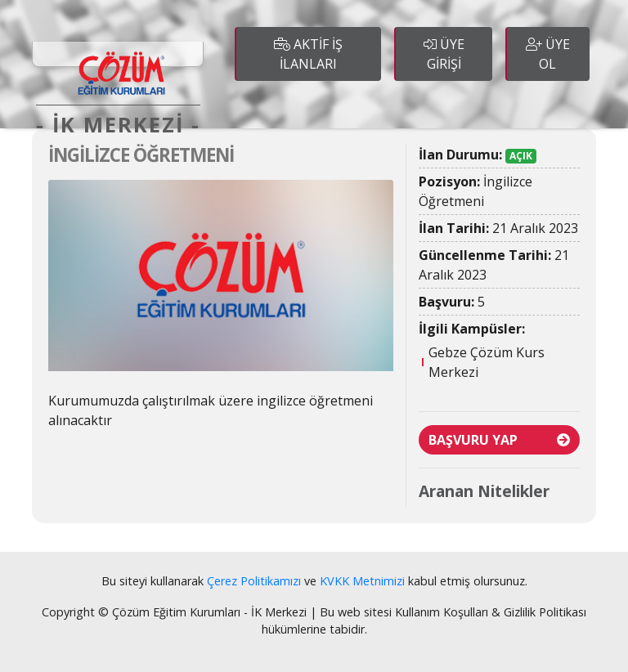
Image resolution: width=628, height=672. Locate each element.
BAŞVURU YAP (499, 440)
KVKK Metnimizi (362, 581)
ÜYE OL (548, 54)
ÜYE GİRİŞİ (444, 54)
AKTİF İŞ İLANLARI (308, 54)
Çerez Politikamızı (254, 581)
